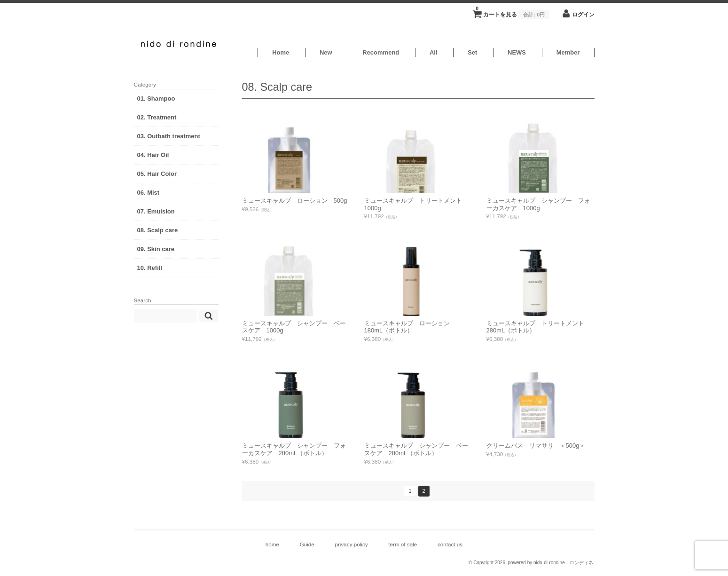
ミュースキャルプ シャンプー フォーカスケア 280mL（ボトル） (294, 449)
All (434, 52)
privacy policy (351, 544)
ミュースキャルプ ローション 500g (295, 201)
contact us (450, 544)
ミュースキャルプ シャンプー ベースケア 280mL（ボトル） (416, 449)
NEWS (517, 52)
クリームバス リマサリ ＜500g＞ (536, 446)
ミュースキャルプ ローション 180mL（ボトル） (410, 327)
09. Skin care (156, 249)
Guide (307, 544)
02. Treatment (157, 117)
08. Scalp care (158, 230)
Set (472, 52)
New (326, 52)
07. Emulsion (156, 211)
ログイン (583, 14)
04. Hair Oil (153, 155)
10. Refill (150, 268)
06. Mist (149, 193)
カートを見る (513, 12)
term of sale (403, 544)
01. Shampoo (156, 99)
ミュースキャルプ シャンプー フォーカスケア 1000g (538, 204)
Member (568, 52)
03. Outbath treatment (169, 136)
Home (281, 52)
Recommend (381, 52)
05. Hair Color (157, 174)
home (272, 544)
